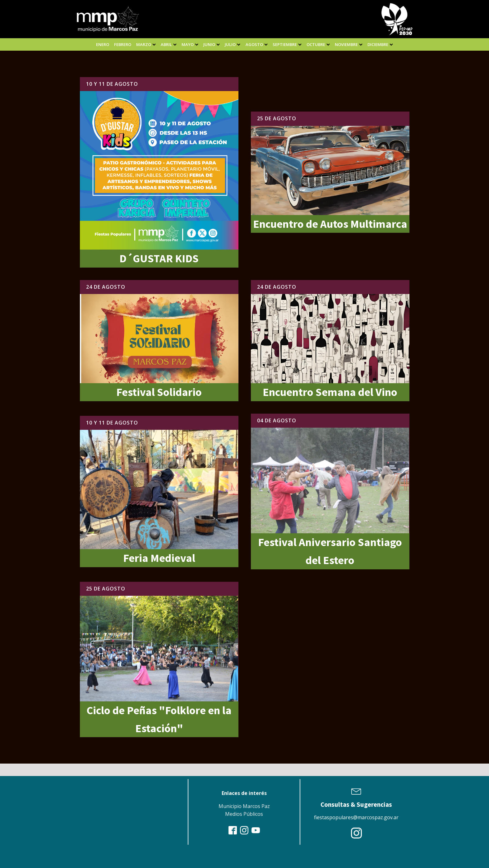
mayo (190, 44)
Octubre (318, 44)
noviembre (349, 44)
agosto (257, 44)
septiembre (287, 44)
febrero (123, 44)
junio (212, 44)
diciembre (380, 44)
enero (103, 44)
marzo (146, 44)
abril (169, 44)
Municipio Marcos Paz (244, 806)
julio (233, 44)
